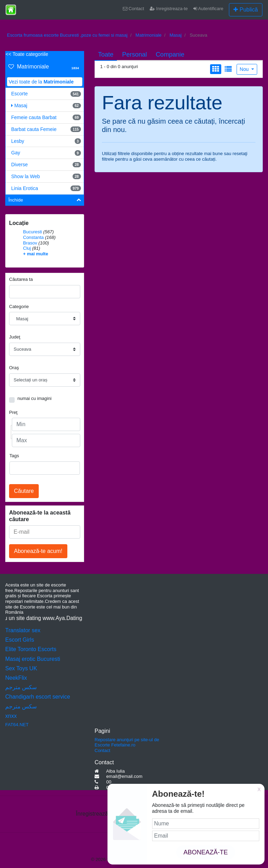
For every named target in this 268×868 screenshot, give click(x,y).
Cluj (27, 248)
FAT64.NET (17, 725)
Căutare (24, 491)
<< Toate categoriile (27, 54)
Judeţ (15, 337)
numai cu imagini (35, 398)
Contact (133, 9)
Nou (245, 69)
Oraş (14, 368)
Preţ (13, 412)
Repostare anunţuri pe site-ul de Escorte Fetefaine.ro (127, 742)
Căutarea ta (21, 279)
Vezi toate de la (41, 82)
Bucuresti (32, 232)
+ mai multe (36, 254)
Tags (14, 456)
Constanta (33, 237)
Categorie (19, 307)
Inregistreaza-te (169, 9)
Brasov (30, 243)
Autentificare (208, 9)
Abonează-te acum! (38, 551)
